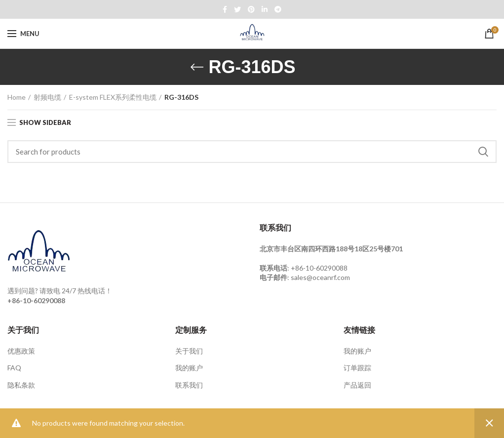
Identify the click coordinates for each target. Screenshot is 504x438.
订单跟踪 (357, 368)
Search (483, 152)
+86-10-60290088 (319, 268)
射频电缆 (47, 97)
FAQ (14, 368)
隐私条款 (21, 385)
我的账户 (189, 368)
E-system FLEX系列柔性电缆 (113, 97)
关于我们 (189, 351)
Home (17, 97)
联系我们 (189, 385)
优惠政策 (21, 351)
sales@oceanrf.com (320, 277)
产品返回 (357, 385)
